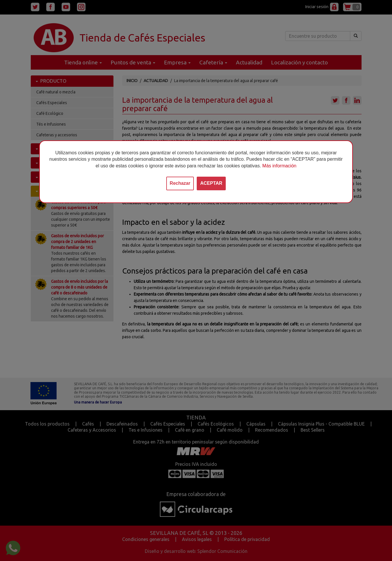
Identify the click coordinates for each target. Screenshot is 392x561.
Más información (279, 166)
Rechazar (180, 183)
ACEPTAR (211, 183)
